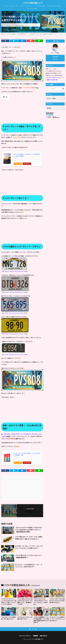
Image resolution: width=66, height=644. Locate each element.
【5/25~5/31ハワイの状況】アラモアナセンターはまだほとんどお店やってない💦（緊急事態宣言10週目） (29, 530)
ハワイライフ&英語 (32, 8)
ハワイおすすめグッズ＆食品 (53, 6)
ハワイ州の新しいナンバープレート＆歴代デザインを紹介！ (41, 34)
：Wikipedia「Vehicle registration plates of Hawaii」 (14, 334)
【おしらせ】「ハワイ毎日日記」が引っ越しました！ (9, 618)
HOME (4, 34)
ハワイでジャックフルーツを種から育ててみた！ (25, 618)
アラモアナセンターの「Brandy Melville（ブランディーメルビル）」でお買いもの (41, 602)
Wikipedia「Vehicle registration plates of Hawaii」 (14, 271)
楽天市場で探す (27, 164)
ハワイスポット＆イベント (26, 6)
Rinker (17, 158)
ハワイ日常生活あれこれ (8, 26)
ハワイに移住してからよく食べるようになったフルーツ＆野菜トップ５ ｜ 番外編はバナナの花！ (25, 602)
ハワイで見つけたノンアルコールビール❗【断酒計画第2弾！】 (29, 556)
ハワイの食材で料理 (40, 6)
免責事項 (35, 636)
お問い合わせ (43, 636)
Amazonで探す (18, 164)
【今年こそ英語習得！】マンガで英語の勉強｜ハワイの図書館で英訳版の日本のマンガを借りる (41, 620)
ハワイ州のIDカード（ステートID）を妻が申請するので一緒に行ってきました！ (29, 538)
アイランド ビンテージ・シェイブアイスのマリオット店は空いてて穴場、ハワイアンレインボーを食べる (9, 602)
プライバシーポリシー (25, 636)
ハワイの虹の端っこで (33, 3)
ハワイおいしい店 (13, 6)
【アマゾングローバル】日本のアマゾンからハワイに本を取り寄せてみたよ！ (57, 601)
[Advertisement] (22, 110)
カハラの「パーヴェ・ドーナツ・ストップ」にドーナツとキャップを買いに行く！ (29, 547)
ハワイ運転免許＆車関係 (18, 26)
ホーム (6, 6)
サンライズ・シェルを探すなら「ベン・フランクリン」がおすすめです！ (29, 566)
